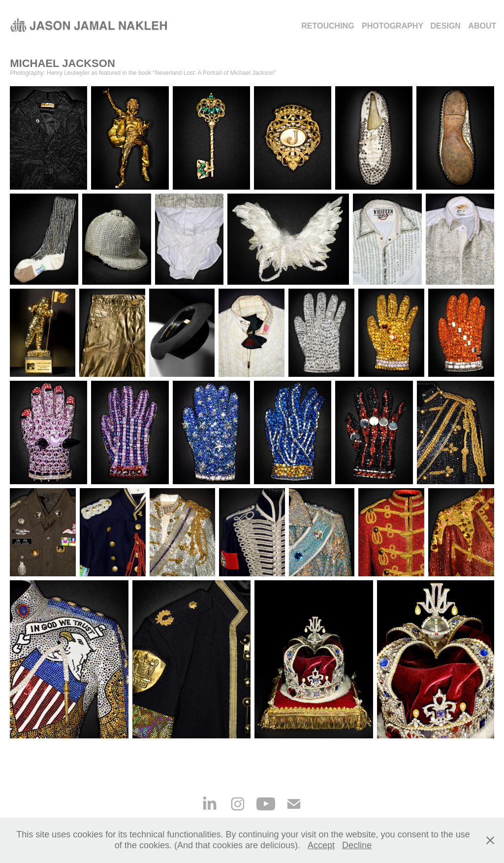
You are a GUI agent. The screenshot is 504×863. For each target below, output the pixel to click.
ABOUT (482, 26)
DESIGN (446, 26)
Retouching (328, 26)
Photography (393, 26)
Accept (321, 845)
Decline (357, 845)
